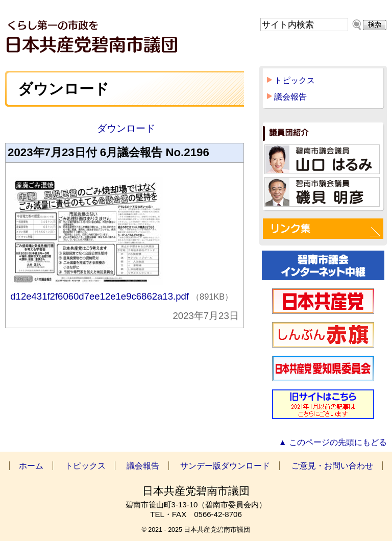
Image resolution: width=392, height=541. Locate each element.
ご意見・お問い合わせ (332, 466)
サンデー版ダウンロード (225, 466)
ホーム (31, 466)
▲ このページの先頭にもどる (333, 442)
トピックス (295, 80)
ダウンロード (124, 128)
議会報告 (290, 97)
